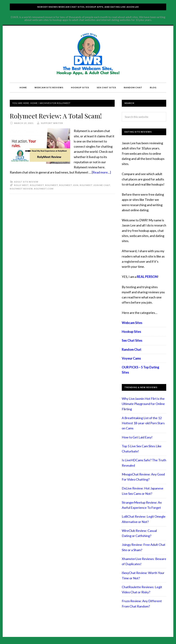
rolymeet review (21, 189)
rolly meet (21, 185)
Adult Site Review (26, 182)
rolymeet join (69, 185)
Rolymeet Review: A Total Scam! (56, 116)
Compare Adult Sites (88, 54)
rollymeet (37, 185)
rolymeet (52, 185)
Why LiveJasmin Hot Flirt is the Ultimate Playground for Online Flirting (143, 404)
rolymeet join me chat (95, 185)
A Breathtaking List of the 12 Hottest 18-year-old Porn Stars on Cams (143, 423)
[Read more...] (101, 172)
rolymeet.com (44, 189)
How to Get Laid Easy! (137, 437)
